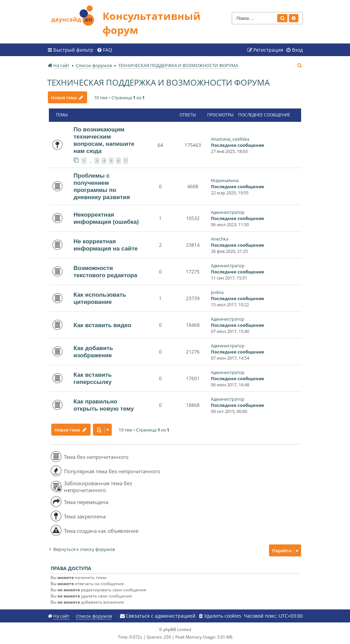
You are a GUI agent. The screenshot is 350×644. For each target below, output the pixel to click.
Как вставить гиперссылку (93, 378)
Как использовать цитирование (100, 298)
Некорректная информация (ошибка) (106, 218)
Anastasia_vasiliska (230, 139)
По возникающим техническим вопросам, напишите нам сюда (104, 140)
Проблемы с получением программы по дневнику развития (102, 186)
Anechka (220, 239)
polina (217, 292)
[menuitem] (104, 50)
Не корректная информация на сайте (106, 245)
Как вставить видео (102, 325)
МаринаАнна (225, 180)
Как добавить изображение (93, 352)
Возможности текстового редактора (105, 272)
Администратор (228, 212)
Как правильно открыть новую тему (104, 405)
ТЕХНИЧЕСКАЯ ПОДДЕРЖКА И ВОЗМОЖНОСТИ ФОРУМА (158, 82)
